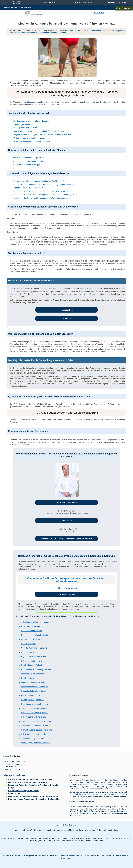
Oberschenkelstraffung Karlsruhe (35, 691)
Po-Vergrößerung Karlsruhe (33, 700)
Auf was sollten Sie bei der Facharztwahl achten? (30, 779)
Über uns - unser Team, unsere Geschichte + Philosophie (34, 799)
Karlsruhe (12, 7)
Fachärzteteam (86, 809)
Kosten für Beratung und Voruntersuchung (109, 796)
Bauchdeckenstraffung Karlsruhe (35, 635)
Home (4, 7)
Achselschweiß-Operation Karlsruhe (36, 622)
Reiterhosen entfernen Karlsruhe (35, 704)
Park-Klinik (67, 521)
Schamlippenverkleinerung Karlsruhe (36, 721)
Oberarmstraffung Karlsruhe (33, 682)
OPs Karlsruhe (24, 7)
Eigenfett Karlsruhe (29, 652)
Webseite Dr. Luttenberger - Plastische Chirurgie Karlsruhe (67, 539)
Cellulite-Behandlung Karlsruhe (34, 648)
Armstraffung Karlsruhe (31, 626)
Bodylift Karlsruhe (29, 644)
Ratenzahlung (14, 794)
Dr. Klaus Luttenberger (67, 503)
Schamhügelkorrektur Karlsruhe (34, 708)
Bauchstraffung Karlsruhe (32, 631)
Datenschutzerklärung (71, 825)
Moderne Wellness (22, 830)
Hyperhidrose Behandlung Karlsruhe (36, 670)
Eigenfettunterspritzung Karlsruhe (35, 657)
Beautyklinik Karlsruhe (15, 845)
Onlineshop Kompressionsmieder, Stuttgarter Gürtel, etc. (34, 796)
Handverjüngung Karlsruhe (32, 665)
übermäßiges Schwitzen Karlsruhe (35, 743)
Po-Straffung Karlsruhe (31, 695)
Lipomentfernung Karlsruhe (32, 674)
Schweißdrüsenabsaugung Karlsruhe (37, 730)
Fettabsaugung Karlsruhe (32, 661)
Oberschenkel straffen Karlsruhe (35, 687)
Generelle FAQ (99, 13)
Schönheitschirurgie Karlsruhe (18, 850)
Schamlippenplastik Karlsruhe (34, 717)
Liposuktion (55, 292)
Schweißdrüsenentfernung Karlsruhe (36, 734)
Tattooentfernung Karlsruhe (32, 739)
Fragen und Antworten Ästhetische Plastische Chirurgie (33, 785)
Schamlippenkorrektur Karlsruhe (35, 713)
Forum (11, 788)
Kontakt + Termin (67, 594)
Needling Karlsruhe (29, 678)
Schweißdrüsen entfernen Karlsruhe (36, 726)
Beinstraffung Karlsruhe (31, 639)
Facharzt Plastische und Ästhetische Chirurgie (29, 782)
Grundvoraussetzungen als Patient (24, 791)
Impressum (58, 825)
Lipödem (31, 102)
